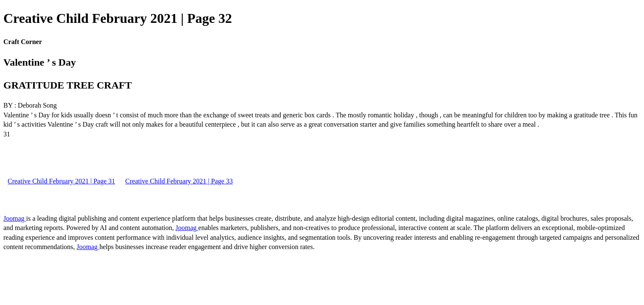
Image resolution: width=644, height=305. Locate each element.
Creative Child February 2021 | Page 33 (179, 181)
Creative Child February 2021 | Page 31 (61, 181)
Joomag (15, 218)
